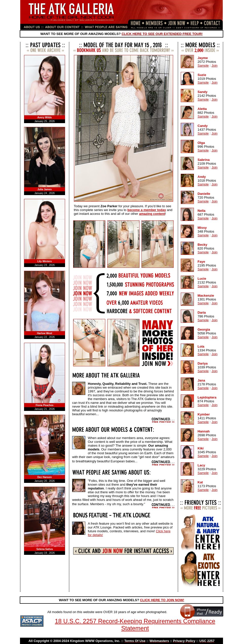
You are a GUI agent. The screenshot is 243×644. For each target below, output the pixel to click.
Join (214, 65)
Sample (203, 65)
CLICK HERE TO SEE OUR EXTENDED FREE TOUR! (162, 34)
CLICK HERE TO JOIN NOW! (162, 600)
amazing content (152, 214)
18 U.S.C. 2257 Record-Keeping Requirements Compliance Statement (135, 625)
